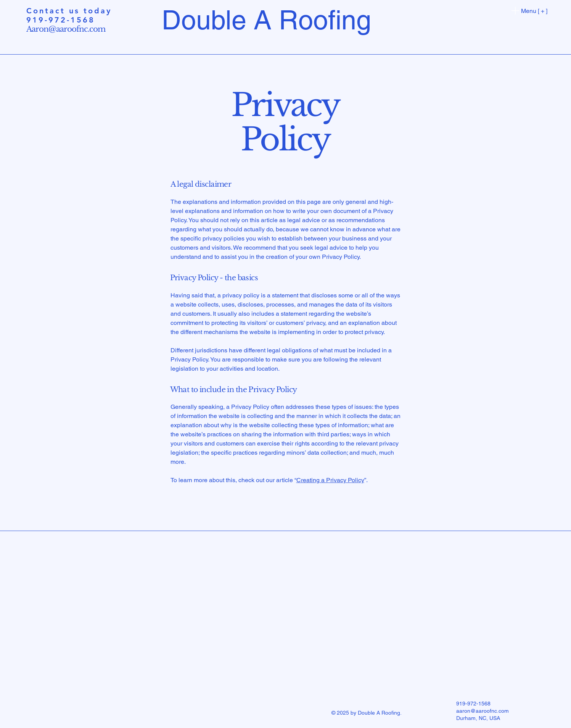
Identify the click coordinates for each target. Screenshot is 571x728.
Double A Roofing (266, 20)
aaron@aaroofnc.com (483, 711)
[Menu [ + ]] (528, 11)
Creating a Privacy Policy (330, 480)
